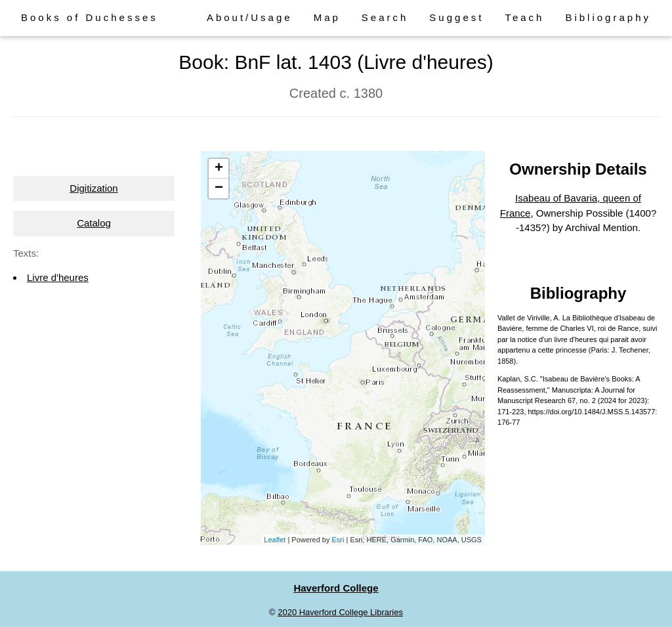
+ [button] (219, 169)
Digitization (94, 188)
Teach (524, 17)
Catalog (94, 223)
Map (327, 17)
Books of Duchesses (90, 17)
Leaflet (275, 540)
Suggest (456, 17)
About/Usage (250, 17)
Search (385, 17)
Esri (338, 540)
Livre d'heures (58, 277)
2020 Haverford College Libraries (340, 612)
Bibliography (608, 17)
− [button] (219, 188)
